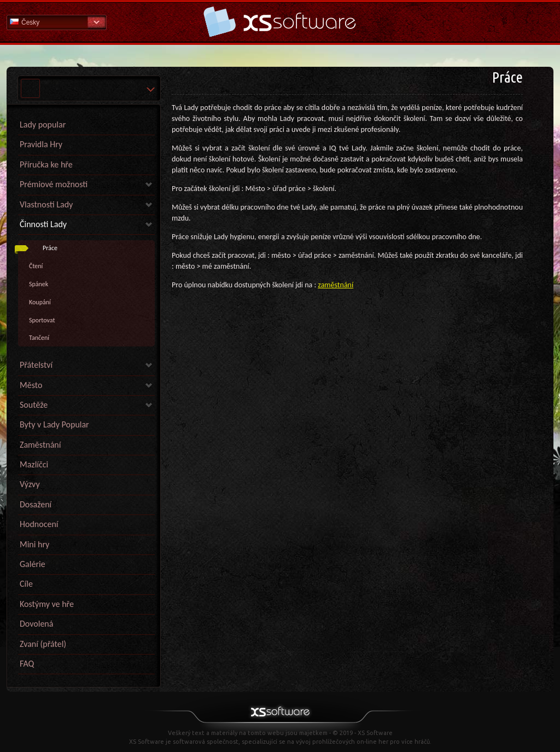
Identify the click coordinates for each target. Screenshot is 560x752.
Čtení (36, 266)
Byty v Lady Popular (54, 424)
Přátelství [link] (36, 365)
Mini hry (34, 544)
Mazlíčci (34, 464)
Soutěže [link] (34, 405)
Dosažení (36, 504)
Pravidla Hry (41, 144)
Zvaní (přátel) (43, 644)
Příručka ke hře (46, 164)
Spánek (39, 284)
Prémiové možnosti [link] (54, 184)
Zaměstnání (40, 445)
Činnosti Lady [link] (43, 224)
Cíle (26, 584)
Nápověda (280, 22)
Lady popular (43, 125)
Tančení (39, 338)
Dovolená (36, 624)
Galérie (33, 564)
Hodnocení (39, 524)
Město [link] (31, 385)
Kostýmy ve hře (47, 604)
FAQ (27, 664)
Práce (50, 248)
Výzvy (30, 484)
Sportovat (42, 320)
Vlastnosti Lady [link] (46, 204)
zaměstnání (336, 285)
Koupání (40, 302)
